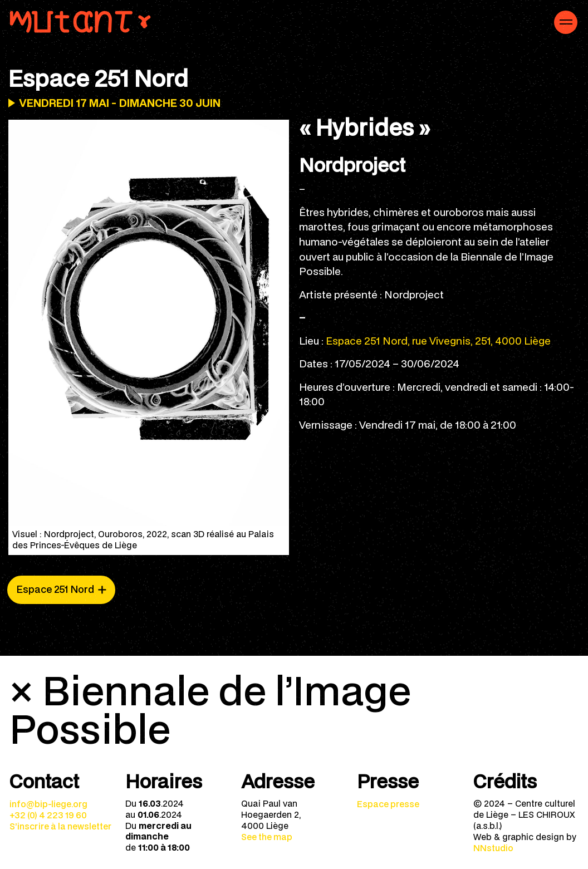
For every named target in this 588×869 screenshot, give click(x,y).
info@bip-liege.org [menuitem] (48, 804)
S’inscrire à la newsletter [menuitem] (60, 826)
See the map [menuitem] (267, 837)
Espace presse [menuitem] (388, 804)
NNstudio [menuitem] (493, 848)
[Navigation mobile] (566, 22)
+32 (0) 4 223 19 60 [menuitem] (48, 815)
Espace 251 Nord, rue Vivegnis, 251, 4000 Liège (438, 340)
